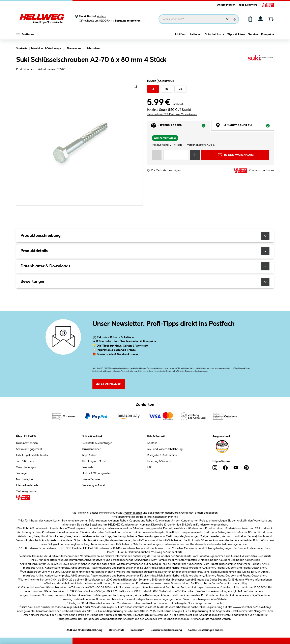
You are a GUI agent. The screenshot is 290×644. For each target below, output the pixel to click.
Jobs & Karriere (248, 5)
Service (253, 36)
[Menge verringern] (157, 155)
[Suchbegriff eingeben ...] (199, 19)
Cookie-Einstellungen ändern (206, 629)
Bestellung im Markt (93, 485)
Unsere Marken (226, 5)
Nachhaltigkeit (25, 479)
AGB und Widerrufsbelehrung (165, 449)
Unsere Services (91, 479)
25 (180, 89)
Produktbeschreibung (145, 236)
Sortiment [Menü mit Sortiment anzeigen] (25, 35)
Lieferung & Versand (159, 461)
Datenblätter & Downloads (145, 266)
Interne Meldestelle (27, 485)
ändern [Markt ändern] (102, 17)
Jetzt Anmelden (109, 384)
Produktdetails (25, 69)
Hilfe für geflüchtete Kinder (32, 455)
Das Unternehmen (27, 443)
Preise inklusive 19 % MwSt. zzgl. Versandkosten (172, 114)
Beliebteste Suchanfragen (97, 443)
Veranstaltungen (26, 467)
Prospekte (267, 36)
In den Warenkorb (235, 155)
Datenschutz (117, 629)
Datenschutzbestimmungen (196, 371)
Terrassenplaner (91, 449)
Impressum (137, 629)
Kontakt (152, 443)
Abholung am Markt (94, 461)
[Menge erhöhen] (195, 155)
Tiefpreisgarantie (26, 491)
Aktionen (196, 36)
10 (167, 89)
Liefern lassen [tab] (180, 126)
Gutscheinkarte (214, 36)
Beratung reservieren (126, 21)
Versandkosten (133, 513)
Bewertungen (145, 282)
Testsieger (22, 473)
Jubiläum (181, 36)
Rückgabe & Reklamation (162, 455)
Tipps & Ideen (236, 36)
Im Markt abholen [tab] (245, 126)
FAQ (150, 467)
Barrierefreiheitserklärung (166, 629)
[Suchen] (234, 19)
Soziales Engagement (29, 449)
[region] (80, 142)
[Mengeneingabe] (176, 155)
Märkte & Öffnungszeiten (96, 473)
